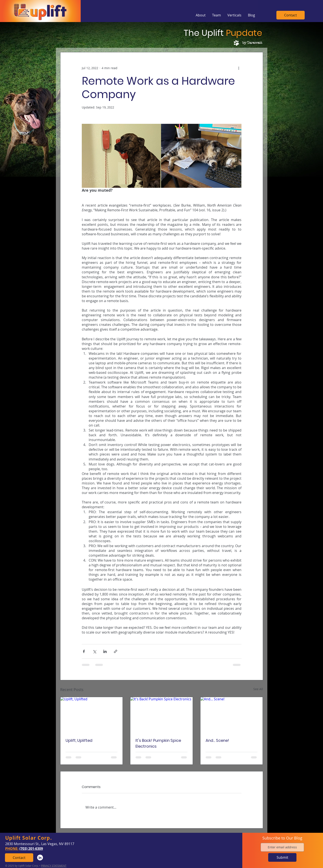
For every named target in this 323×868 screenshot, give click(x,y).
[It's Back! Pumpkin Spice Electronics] (161, 715)
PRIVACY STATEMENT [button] (54, 866)
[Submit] (282, 857)
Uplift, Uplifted (79, 740)
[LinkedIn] (40, 858)
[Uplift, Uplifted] (92, 715)
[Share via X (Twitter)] (94, 651)
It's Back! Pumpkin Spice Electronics (158, 743)
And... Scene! (217, 740)
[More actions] (239, 68)
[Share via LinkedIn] (105, 651)
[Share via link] (116, 651)
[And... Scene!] (232, 715)
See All (258, 689)
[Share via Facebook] (84, 651)
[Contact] (291, 15)
